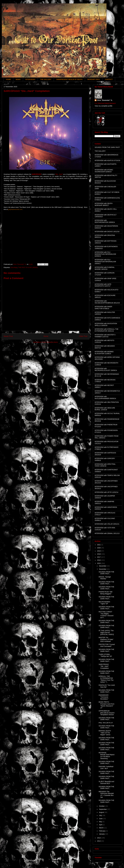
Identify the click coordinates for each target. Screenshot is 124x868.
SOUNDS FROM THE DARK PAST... (106, 573)
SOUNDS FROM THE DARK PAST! (107, 147)
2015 (99, 563)
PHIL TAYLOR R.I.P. (106, 723)
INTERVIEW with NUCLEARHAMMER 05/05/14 (105, 397)
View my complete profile (103, 106)
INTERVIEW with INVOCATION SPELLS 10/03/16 (106, 324)
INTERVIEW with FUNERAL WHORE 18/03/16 (105, 268)
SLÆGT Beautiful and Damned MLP (106, 782)
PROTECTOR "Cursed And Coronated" (107, 645)
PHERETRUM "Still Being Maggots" (105, 593)
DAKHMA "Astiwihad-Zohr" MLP (106, 767)
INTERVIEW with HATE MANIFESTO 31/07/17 (103, 285)
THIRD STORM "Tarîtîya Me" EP (105, 655)
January (102, 834)
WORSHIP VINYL (94, 79)
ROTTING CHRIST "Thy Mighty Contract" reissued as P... (106, 615)
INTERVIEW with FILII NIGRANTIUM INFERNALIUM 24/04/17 (105, 262)
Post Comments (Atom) (50, 342)
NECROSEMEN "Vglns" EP (104, 603)
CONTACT (109, 79)
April (101, 825)
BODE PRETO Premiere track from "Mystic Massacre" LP (106, 705)
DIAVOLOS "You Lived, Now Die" (107, 686)
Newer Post (8, 336)
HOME (8, 79)
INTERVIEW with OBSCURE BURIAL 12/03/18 (105, 409)
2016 (99, 560)
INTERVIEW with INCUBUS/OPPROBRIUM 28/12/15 (107, 302)
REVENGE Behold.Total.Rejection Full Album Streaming (107, 756)
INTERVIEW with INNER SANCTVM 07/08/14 (103, 308)
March (101, 828)
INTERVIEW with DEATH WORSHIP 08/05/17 (104, 204)
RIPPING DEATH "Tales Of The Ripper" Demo (105, 733)
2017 (99, 557)
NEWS (18, 79)
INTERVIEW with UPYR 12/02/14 (106, 492)
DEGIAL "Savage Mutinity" (105, 578)
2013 (99, 841)
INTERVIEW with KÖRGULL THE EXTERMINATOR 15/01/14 (106, 330)
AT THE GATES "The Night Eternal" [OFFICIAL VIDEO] (106, 632)
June (101, 819)
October (102, 806)
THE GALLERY (46, 79)
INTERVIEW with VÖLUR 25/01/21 (107, 524)
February (102, 831)
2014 (99, 838)
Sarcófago (14, 267)
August (102, 812)
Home (46, 336)
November (103, 569)
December (103, 566)
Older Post (83, 336)
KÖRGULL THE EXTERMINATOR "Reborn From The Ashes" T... (106, 679)
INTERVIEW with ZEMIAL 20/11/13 (107, 533)
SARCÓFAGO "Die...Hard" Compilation (104, 666)
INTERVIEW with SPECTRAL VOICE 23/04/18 (105, 465)
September (103, 809)
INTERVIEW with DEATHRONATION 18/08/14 (105, 221)
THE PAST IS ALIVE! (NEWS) (28, 267)
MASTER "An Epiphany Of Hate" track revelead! (106, 639)
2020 (99, 548)
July (101, 815)
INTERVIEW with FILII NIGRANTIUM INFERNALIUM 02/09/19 (105, 254)
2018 (99, 554)
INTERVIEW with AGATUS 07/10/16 (107, 160)
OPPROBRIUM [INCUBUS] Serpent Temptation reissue (107, 713)
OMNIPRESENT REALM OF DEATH (69, 79)
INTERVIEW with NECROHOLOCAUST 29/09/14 (106, 369)
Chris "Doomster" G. (105, 100)
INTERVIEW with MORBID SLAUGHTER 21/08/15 (104, 353)
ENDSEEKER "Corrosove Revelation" (104, 697)
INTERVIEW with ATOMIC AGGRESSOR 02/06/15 (104, 171)
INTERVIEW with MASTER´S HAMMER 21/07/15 (105, 336)
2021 (99, 545)
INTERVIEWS (30, 79)
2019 (99, 551)
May (101, 822)
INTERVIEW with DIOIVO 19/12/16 (107, 232)
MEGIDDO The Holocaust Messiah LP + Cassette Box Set (106, 794)
